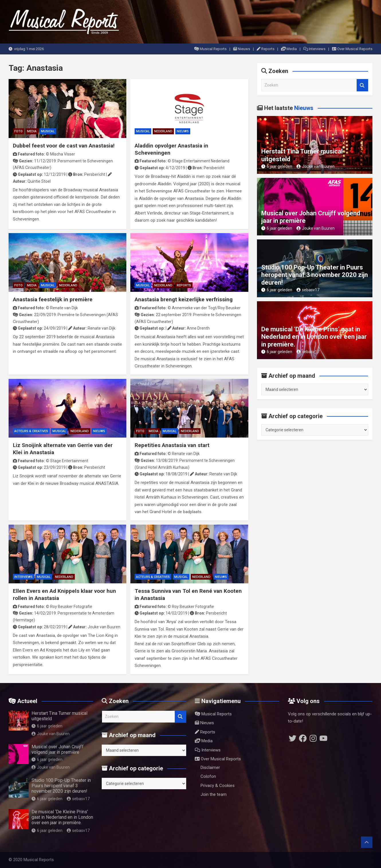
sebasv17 (308, 290)
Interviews (314, 49)
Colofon (208, 776)
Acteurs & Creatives (31, 431)
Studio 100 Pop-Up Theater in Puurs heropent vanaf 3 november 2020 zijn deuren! (315, 275)
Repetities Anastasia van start (172, 445)
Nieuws (242, 49)
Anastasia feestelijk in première (53, 299)
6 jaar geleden (277, 166)
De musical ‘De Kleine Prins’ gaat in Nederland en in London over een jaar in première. (314, 337)
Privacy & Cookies (218, 786)
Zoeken (362, 85)
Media (289, 49)
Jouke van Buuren (316, 166)
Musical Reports (210, 49)
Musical (48, 131)
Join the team (214, 794)
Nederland (163, 131)
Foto (18, 131)
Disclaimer (210, 767)
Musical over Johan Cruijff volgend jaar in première (58, 749)
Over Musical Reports (352, 49)
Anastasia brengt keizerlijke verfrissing (184, 299)
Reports (266, 49)
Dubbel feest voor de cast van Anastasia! (64, 146)
